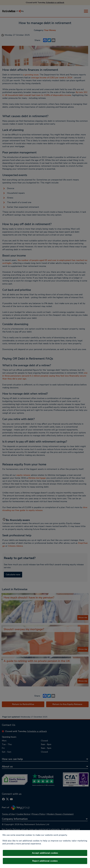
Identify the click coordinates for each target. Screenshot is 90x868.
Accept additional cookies (45, 853)
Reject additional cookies (45, 861)
